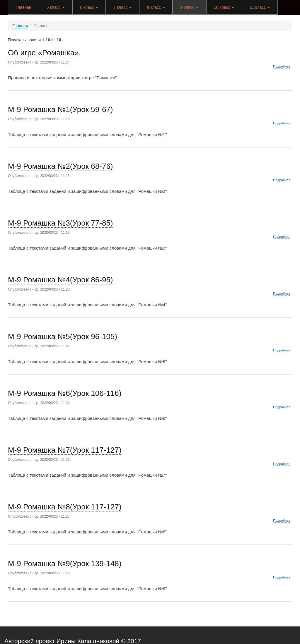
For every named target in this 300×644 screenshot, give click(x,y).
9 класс (190, 7)
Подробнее (282, 67)
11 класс (260, 7)
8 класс (156, 7)
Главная (23, 7)
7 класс (122, 7)
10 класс (224, 7)
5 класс (56, 7)
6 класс (89, 7)
